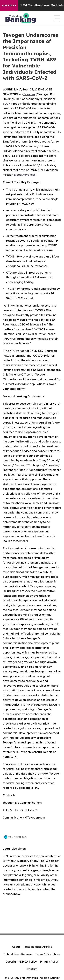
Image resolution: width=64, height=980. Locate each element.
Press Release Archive (38, 947)
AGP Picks (9, 5)
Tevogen (29, 94)
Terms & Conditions (48, 954)
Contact (32, 969)
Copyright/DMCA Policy (21, 962)
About (16, 947)
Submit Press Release (18, 954)
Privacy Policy (49, 962)
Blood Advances (25, 175)
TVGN (7, 104)
